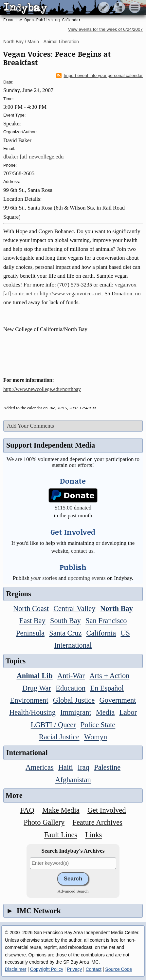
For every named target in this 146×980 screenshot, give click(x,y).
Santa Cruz (65, 633)
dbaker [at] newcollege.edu (34, 157)
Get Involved (107, 810)
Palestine (107, 767)
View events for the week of (105, 29)
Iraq (83, 767)
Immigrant (76, 712)
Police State (98, 725)
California (101, 633)
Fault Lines (61, 835)
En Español (107, 688)
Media (105, 712)
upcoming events (87, 578)
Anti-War (71, 676)
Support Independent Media (51, 445)
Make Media (61, 810)
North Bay (117, 609)
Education (71, 688)
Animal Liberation (61, 42)
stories (44, 578)
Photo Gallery (44, 822)
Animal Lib (35, 676)
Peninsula (30, 633)
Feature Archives (97, 822)
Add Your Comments (30, 426)
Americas (40, 767)
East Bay (32, 621)
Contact (94, 969)
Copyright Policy (47, 969)
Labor (128, 712)
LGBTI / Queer (53, 725)
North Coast (31, 609)
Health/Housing (32, 712)
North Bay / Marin (21, 42)
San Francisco (106, 621)
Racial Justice (59, 737)
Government (118, 700)
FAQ (27, 810)
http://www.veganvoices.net (71, 294)
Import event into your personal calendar (100, 76)
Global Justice (74, 700)
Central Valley (74, 609)
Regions (19, 594)
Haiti (66, 767)
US (125, 633)
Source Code (119, 969)
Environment (29, 700)
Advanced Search (73, 891)
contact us (82, 551)
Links (93, 835)
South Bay (65, 621)
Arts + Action (109, 676)
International (73, 645)
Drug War (37, 688)
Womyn (96, 737)
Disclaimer (16, 969)
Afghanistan (73, 780)
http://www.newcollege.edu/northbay (42, 389)
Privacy (74, 969)
